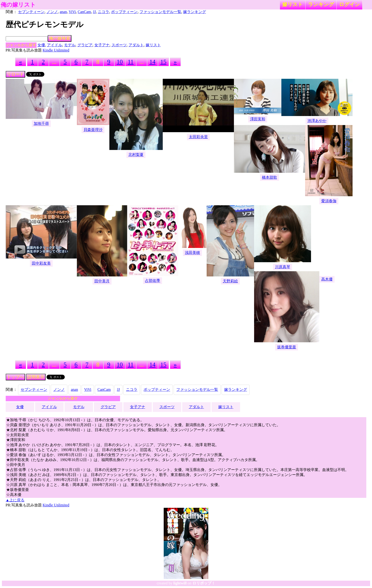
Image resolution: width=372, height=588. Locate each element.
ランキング (321, 4)
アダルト (136, 45)
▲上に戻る (15, 500)
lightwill (180, 583)
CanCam (84, 12)
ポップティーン (124, 12)
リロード (15, 74)
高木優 (327, 279)
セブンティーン (31, 12)
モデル (70, 45)
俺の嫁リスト (18, 5)
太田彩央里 (198, 137)
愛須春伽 (329, 201)
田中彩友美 (41, 263)
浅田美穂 (192, 253)
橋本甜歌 (270, 177)
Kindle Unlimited (56, 50)
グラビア (85, 45)
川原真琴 (283, 267)
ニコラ (103, 12)
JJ (94, 12)
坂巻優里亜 (287, 347)
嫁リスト (293, 4)
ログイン (349, 4)
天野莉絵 (230, 281)
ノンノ (52, 12)
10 (120, 62)
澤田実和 (258, 119)
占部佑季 (153, 281)
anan (63, 12)
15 (163, 62)
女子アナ (102, 45)
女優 (41, 45)
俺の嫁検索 (60, 38)
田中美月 (102, 281)
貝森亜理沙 (93, 130)
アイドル (55, 45)
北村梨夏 (136, 155)
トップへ (15, 377)
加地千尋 (41, 124)
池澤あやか (317, 121)
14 (153, 62)
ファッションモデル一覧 (160, 12)
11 (131, 62)
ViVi (72, 12)
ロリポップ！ (204, 583)
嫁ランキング (195, 12)
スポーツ (119, 45)
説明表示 (36, 377)
